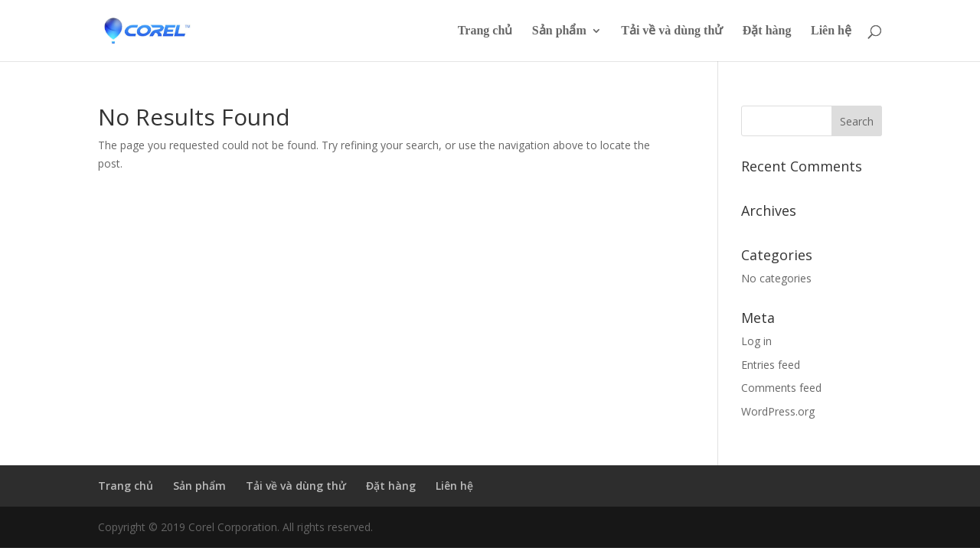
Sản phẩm (559, 31)
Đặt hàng (767, 31)
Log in (756, 341)
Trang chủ (485, 31)
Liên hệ (831, 31)
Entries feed (771, 365)
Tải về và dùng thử (672, 31)
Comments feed (781, 388)
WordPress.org (778, 411)
